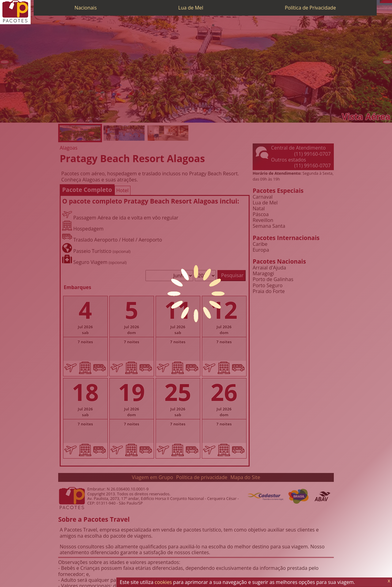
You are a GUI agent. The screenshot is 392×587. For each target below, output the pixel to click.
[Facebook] (390, 2)
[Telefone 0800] (381, 2)
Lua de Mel (191, 8)
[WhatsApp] (384, 2)
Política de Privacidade (310, 8)
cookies (163, 582)
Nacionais (86, 8)
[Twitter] (387, 2)
